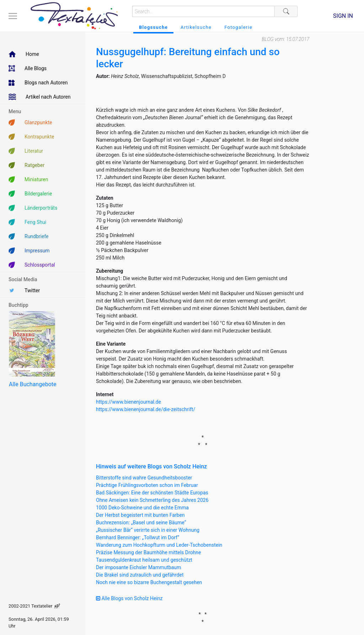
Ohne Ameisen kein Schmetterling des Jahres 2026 (152, 500)
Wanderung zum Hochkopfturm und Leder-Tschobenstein (159, 545)
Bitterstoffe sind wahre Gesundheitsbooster (144, 478)
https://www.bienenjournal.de (129, 402)
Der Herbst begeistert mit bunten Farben (140, 515)
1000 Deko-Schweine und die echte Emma (142, 508)
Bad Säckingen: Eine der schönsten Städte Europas (152, 493)
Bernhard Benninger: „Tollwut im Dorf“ (138, 537)
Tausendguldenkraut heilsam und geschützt (144, 560)
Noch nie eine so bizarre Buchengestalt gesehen (149, 582)
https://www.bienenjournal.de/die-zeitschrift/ (146, 409)
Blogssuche (153, 27)
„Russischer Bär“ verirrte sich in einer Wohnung (148, 530)
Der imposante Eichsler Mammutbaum (138, 567)
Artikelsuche (196, 27)
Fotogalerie (238, 27)
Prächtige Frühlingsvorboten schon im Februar (147, 485)
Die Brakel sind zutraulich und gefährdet (140, 575)
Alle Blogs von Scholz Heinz (129, 598)
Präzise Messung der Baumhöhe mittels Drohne (148, 552)
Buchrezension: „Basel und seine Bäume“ (141, 523)
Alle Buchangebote (33, 384)
